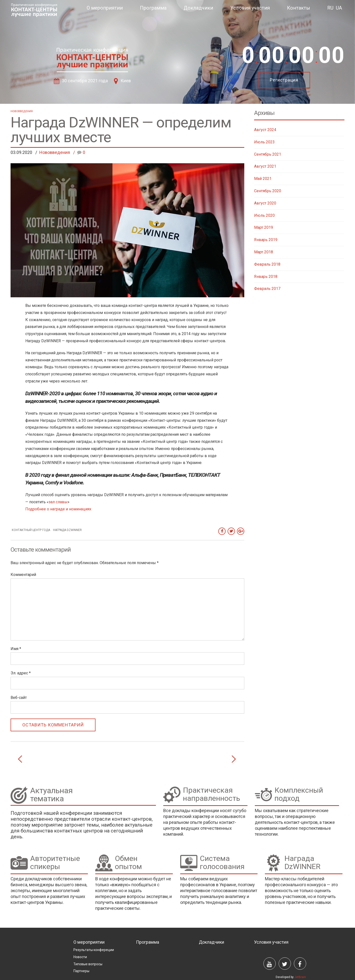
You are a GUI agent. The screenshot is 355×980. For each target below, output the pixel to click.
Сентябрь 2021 (268, 154)
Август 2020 (265, 203)
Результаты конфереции (94, 950)
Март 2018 (264, 252)
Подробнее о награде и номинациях (58, 509)
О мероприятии (105, 8)
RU (330, 8)
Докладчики (198, 8)
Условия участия (250, 8)
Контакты (299, 8)
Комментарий (23, 575)
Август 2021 (265, 166)
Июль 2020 (264, 215)
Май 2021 (263, 179)
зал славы (58, 502)
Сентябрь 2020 (268, 191)
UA (339, 8)
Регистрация (284, 80)
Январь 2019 (266, 240)
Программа (153, 8)
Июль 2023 (264, 142)
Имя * (16, 649)
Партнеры (81, 971)
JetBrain (300, 977)
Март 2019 (264, 227)
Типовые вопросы (88, 964)
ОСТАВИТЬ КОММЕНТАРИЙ (53, 725)
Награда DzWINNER (67, 530)
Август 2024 (265, 130)
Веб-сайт (19, 698)
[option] (177, 52)
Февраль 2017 (267, 289)
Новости (80, 957)
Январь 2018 (266, 277)
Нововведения (22, 111)
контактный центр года (31, 530)
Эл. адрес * (21, 673)
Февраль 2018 (267, 264)
